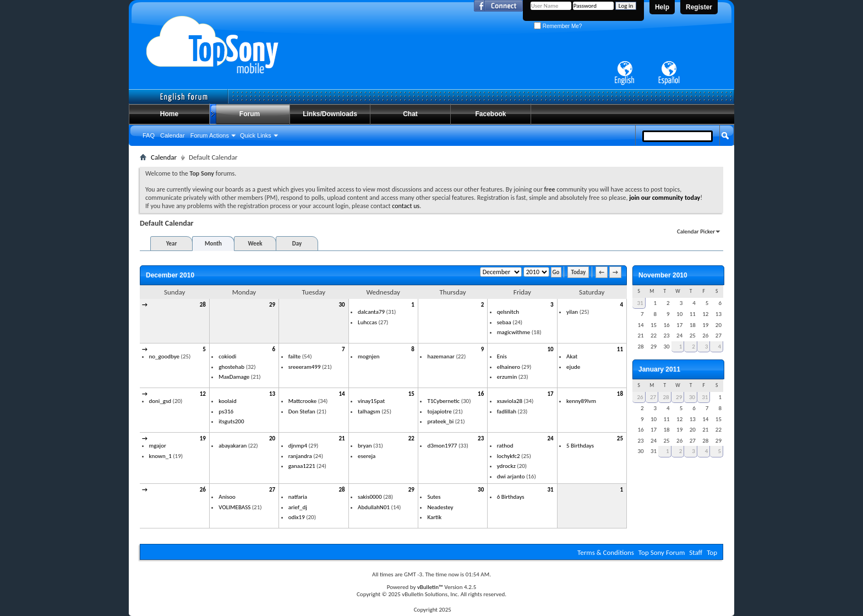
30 (342, 305)
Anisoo (227, 497)
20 (272, 438)
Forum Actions (210, 135)
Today (578, 272)
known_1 (160, 456)
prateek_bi (440, 421)
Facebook (490, 114)
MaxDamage (234, 377)
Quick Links (256, 135)
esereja (367, 456)
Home (169, 114)
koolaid (227, 401)
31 (550, 490)
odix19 (297, 517)
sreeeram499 (305, 367)
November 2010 (663, 275)
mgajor (158, 446)
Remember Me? (558, 26)
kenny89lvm (581, 401)
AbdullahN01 (374, 507)
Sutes (434, 497)
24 (550, 438)
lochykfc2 (509, 456)
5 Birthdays (580, 446)
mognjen (368, 356)
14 (342, 394)
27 (272, 490)
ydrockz (506, 466)
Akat (572, 356)
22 (411, 438)
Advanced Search (699, 156)
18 (620, 394)
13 (272, 394)
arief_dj (298, 507)
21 (342, 438)
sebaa (504, 322)
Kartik (434, 517)
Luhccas (367, 322)
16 (481, 394)
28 (203, 305)
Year (172, 244)
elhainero (509, 367)
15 (411, 394)
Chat (410, 114)
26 (203, 490)
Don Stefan (302, 411)
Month (213, 244)
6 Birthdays (511, 497)
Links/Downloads (330, 114)
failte (295, 356)
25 (620, 438)
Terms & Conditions (606, 552)
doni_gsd (160, 401)
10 (550, 349)
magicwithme (514, 332)
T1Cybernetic (443, 401)
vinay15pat (371, 401)
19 (203, 438)
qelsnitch (508, 312)
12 (203, 394)
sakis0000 (370, 497)
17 (550, 394)
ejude (573, 367)
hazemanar (441, 356)
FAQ (149, 135)
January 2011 (659, 369)
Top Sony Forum (662, 552)
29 (272, 305)
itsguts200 (231, 421)
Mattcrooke (302, 401)
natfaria (298, 497)
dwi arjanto (511, 476)
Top (712, 552)
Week (255, 244)
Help (662, 7)
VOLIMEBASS (234, 507)
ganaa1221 (302, 466)
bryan (365, 446)
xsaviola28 (510, 401)
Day (297, 244)
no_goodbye (165, 356)
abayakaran (233, 446)
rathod (505, 446)
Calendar (173, 135)
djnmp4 (298, 446)
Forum (250, 114)
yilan (572, 312)
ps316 (226, 411)
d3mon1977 (442, 446)
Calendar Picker (696, 231)
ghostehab (231, 367)
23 (481, 438)
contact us (406, 206)
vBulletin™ (430, 587)
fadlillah (507, 411)
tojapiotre (439, 411)
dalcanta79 (371, 312)
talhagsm (369, 411)
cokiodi (227, 356)
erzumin (507, 377)
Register (699, 7)
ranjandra (300, 456)
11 (620, 349)
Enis (502, 356)
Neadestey (440, 507)
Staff (696, 552)
